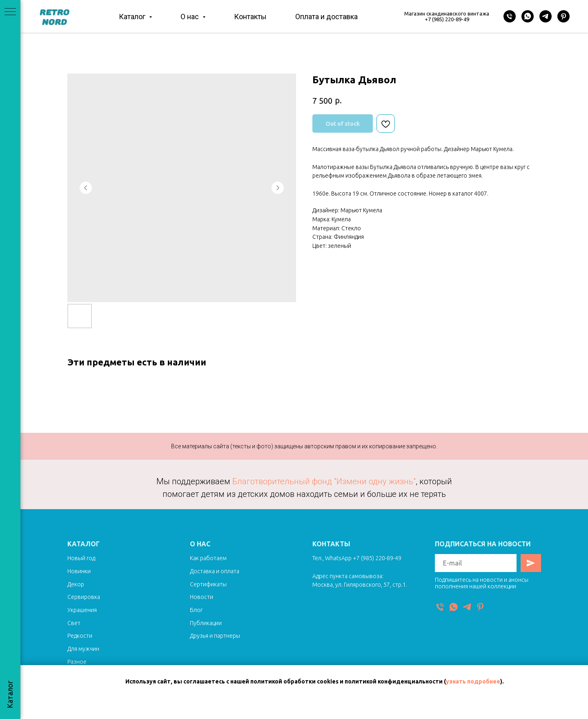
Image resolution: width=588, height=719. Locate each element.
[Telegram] (546, 16)
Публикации (206, 623)
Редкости (80, 636)
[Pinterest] (563, 16)
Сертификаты (208, 584)
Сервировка (84, 597)
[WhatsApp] (528, 16)
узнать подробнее (473, 681)
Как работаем (208, 558)
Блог (196, 610)
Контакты (250, 17)
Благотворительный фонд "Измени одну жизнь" (324, 481)
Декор (76, 584)
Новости (202, 597)
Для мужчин (83, 649)
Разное (77, 662)
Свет (74, 623)
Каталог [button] (133, 17)
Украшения (82, 610)
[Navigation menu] (10, 12)
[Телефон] (510, 16)
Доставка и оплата (215, 571)
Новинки (79, 571)
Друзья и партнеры (215, 636)
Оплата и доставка (326, 17)
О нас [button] (190, 17)
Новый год (81, 558)
